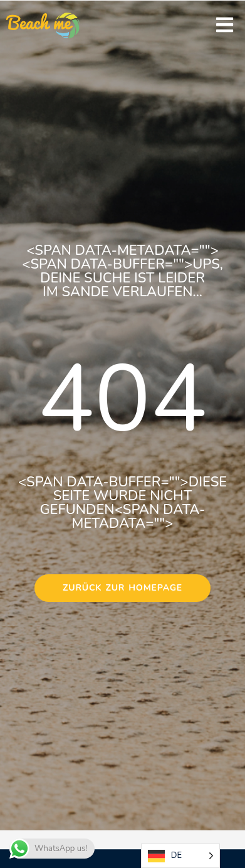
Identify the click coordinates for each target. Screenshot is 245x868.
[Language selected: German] (180, 856)
